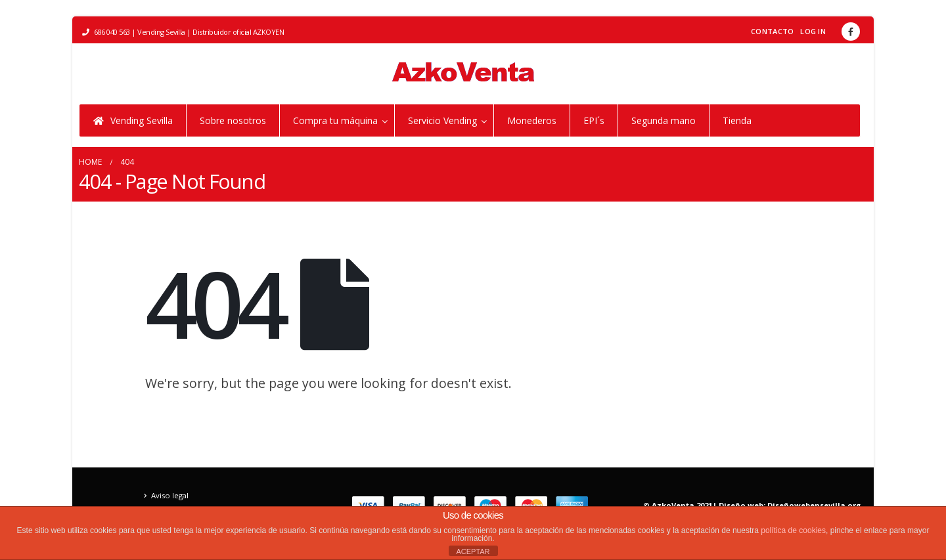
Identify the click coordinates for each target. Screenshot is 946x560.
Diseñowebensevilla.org (814, 505)
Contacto (772, 31)
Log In (813, 31)
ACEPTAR (473, 551)
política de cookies (793, 530)
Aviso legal (170, 495)
